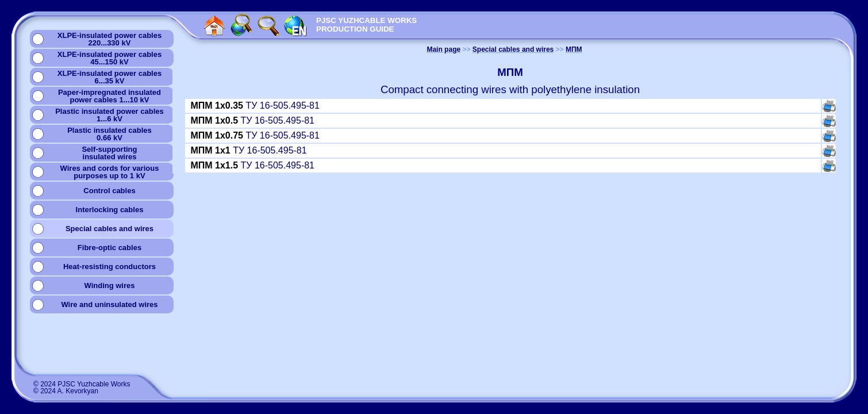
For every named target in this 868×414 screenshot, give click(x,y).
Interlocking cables (110, 210)
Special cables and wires (110, 229)
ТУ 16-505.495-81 (255, 106)
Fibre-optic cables (110, 248)
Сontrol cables (109, 191)
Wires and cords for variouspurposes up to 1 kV (110, 172)
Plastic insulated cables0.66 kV (110, 134)
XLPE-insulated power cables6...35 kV (110, 77)
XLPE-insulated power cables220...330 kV (110, 39)
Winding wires (109, 285)
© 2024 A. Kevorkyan (66, 391)
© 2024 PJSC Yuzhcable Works (82, 384)
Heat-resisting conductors (110, 267)
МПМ (574, 49)
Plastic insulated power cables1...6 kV (110, 115)
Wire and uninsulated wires (109, 304)
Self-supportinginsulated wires (109, 153)
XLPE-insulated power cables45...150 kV (110, 58)
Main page (443, 49)
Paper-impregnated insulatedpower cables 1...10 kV (110, 96)
